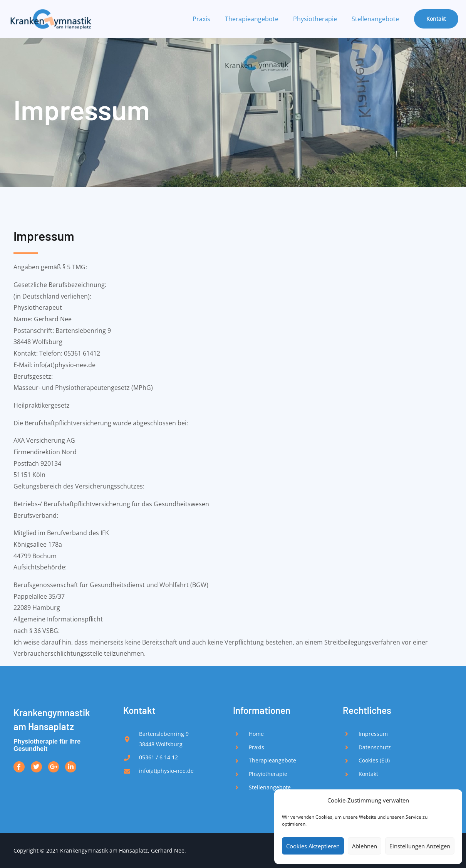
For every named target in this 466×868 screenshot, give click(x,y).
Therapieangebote (257, 19)
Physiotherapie (318, 19)
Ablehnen (365, 846)
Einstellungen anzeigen (420, 846)
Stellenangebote (376, 19)
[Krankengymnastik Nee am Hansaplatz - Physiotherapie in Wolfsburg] (50, 18)
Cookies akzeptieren (313, 846)
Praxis (210, 19)
